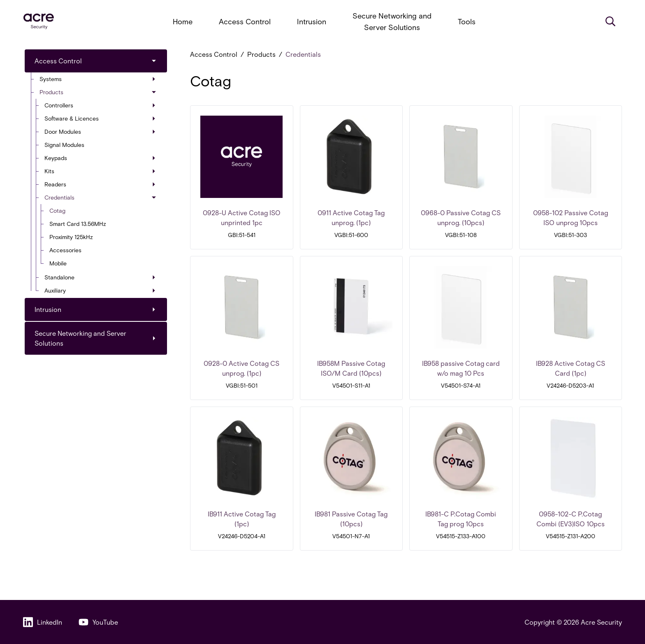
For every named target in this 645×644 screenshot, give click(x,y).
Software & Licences (100, 118)
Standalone (100, 277)
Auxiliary (100, 290)
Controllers (100, 105)
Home (183, 21)
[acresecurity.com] (39, 22)
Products (98, 92)
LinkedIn (43, 622)
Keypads (100, 158)
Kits (100, 171)
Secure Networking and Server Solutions (392, 21)
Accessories (65, 250)
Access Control (245, 21)
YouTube (98, 622)
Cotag (57, 210)
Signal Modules (64, 145)
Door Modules (100, 131)
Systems (97, 79)
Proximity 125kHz (71, 237)
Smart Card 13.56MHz (78, 224)
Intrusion (312, 21)
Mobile (58, 263)
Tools (467, 21)
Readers (100, 184)
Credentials (101, 197)
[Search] (610, 21)
